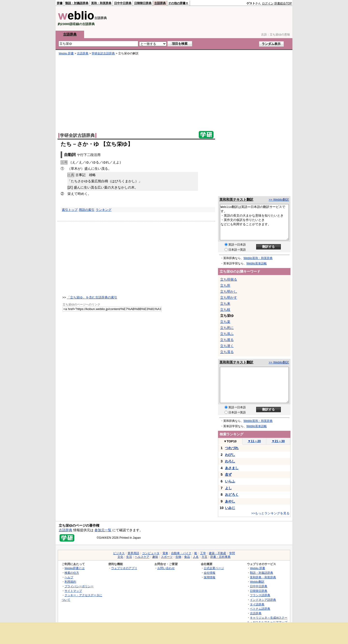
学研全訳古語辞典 (103, 53)
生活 (129, 557)
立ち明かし (229, 291)
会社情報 (210, 573)
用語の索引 (87, 210)
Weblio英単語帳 (257, 263)
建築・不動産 (217, 553)
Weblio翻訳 (257, 582)
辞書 (60, 3)
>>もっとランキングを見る (270, 513)
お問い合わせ (166, 568)
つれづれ (232, 448)
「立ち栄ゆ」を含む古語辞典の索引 (92, 297)
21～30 (278, 441)
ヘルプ (69, 577)
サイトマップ (73, 591)
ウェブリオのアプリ (124, 568)
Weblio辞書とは (75, 568)
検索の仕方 (72, 573)
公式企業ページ (214, 568)
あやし (230, 501)
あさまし (232, 468)
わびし (230, 455)
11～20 (254, 441)
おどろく (232, 495)
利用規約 (70, 582)
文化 (120, 557)
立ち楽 (225, 322)
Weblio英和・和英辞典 (258, 258)
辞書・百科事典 (220, 557)
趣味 (155, 557)
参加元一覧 (103, 530)
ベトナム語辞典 (260, 609)
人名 (196, 557)
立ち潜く (227, 346)
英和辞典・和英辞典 (263, 577)
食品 (187, 557)
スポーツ (167, 557)
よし (228, 488)
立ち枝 (225, 310)
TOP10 (230, 441)
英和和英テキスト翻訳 (236, 199)
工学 (203, 553)
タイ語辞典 (257, 604)
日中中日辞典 (123, 3)
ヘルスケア (142, 557)
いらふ (230, 481)
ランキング (104, 210)
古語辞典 (160, 3)
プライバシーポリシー (79, 586)
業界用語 (133, 553)
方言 (204, 557)
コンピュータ (151, 553)
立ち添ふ (227, 334)
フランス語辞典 (260, 595)
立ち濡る (227, 352)
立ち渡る (227, 340)
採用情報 (210, 577)
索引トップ (70, 210)
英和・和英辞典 (101, 3)
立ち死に (227, 328)
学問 (232, 553)
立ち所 (225, 285)
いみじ (230, 508)
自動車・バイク (181, 553)
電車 (165, 553)
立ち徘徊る (229, 279)
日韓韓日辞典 (143, 3)
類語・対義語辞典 (77, 3)
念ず (228, 474)
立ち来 (225, 304)
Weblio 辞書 (66, 53)
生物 (178, 557)
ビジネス (119, 553)
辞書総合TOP (283, 3)
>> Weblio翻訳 (279, 200)
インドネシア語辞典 (263, 600)
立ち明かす (229, 297)
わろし (230, 461)
